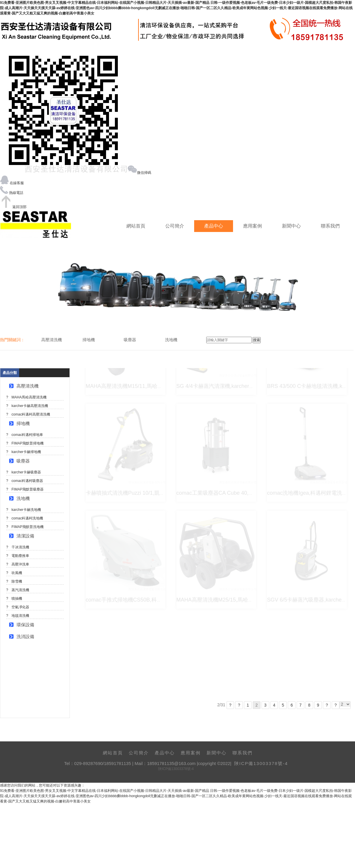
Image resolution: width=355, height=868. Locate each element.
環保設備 (25, 625)
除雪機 (17, 581)
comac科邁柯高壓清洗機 (31, 414)
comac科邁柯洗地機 (27, 518)
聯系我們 (330, 226)
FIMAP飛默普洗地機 (28, 527)
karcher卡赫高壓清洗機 (30, 406)
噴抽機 (17, 599)
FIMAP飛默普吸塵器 (28, 489)
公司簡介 (175, 226)
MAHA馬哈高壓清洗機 (29, 397)
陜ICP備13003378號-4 (261, 763)
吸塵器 (23, 461)
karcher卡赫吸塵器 (26, 472)
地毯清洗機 (20, 616)
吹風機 (17, 573)
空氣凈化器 (20, 607)
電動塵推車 (20, 556)
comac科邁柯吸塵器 (27, 481)
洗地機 (23, 498)
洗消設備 (25, 636)
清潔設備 (25, 536)
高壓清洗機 (28, 386)
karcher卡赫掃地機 (26, 452)
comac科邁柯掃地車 (27, 435)
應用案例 (252, 226)
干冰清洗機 (20, 547)
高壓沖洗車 (20, 564)
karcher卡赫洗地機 (26, 510)
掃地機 (23, 423)
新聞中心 (291, 226)
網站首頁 (136, 226)
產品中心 (214, 226)
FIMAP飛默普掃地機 (28, 443)
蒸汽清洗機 (20, 590)
